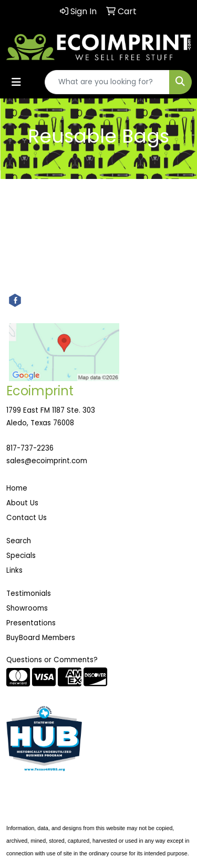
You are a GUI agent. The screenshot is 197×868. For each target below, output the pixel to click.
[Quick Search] (107, 82)
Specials (21, 556)
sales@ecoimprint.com (47, 461)
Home (17, 488)
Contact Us (27, 518)
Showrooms (27, 608)
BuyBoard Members (41, 638)
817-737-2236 (30, 448)
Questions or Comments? (52, 660)
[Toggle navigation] (16, 82)
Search (19, 541)
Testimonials (29, 593)
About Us (22, 503)
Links (14, 570)
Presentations (31, 623)
